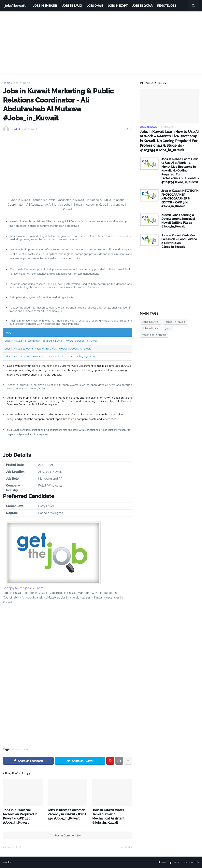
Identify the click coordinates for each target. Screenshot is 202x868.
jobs (168, 328)
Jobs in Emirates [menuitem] (45, 6)
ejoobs (7, 862)
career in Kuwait (175, 322)
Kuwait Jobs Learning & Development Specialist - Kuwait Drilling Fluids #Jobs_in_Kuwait (179, 221)
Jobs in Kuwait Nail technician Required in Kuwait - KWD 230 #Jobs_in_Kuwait (51, 341)
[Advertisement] (101, 43)
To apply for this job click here (23, 588)
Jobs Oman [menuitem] (95, 6)
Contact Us (192, 862)
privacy (175, 862)
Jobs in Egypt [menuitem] (118, 6)
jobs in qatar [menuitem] (142, 6)
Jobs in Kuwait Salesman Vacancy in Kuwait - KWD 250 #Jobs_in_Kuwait (48, 349)
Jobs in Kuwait (21, 83)
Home (7, 83)
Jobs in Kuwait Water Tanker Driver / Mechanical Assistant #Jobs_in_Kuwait (50, 357)
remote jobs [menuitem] (167, 6)
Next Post (124, 847)
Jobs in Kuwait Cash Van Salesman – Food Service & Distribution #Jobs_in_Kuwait (179, 241)
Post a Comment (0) (68, 835)
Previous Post (13, 847)
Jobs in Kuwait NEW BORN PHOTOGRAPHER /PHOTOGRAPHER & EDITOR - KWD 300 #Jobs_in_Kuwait (180, 199)
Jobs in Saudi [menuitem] (72, 6)
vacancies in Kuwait (154, 335)
